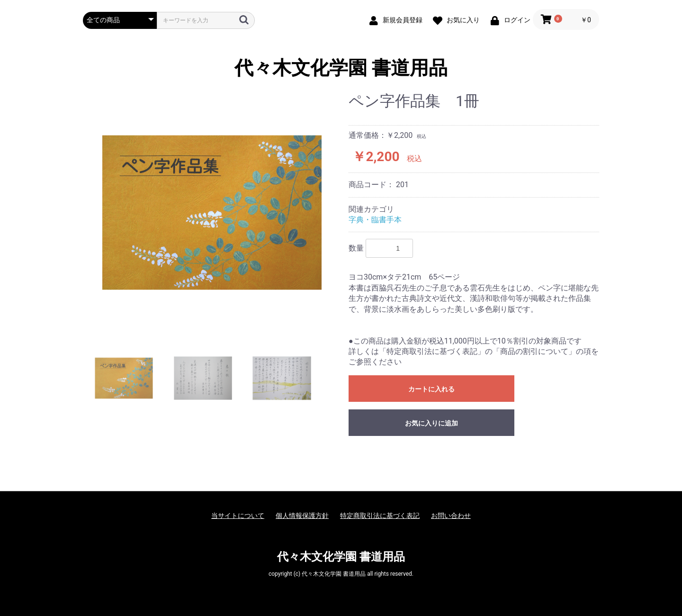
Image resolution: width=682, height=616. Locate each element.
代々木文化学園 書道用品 (341, 68)
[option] (212, 213)
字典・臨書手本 (375, 220)
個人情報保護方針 (302, 516)
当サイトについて (238, 516)
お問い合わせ (451, 516)
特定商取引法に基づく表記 (380, 516)
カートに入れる (431, 389)
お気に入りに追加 (431, 423)
